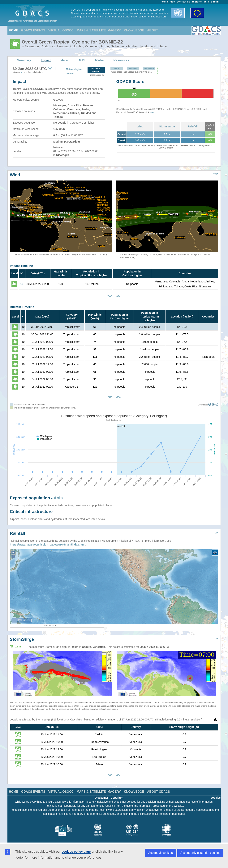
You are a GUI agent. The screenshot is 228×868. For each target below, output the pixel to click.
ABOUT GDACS (159, 792)
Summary (24, 60)
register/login (201, 2)
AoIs (58, 498)
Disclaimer (102, 798)
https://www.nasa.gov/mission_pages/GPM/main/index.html (48, 545)
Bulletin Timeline (22, 307)
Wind (140, 126)
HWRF (133, 69)
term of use (168, 2)
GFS (117, 69)
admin (215, 2)
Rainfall (193, 126)
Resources (121, 60)
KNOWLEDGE (134, 30)
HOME (14, 30)
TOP (216, 174)
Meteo (65, 60)
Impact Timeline (22, 266)
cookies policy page (76, 852)
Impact (46, 60)
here (152, 112)
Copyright (117, 798)
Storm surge (167, 126)
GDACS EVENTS (33, 30)
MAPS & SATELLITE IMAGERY (99, 30)
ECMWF (149, 69)
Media (99, 60)
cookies (216, 798)
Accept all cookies (161, 853)
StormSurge (22, 639)
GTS (82, 60)
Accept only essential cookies (200, 853)
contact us (183, 2)
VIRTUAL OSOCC (61, 30)
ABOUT (153, 30)
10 (22, 284)
